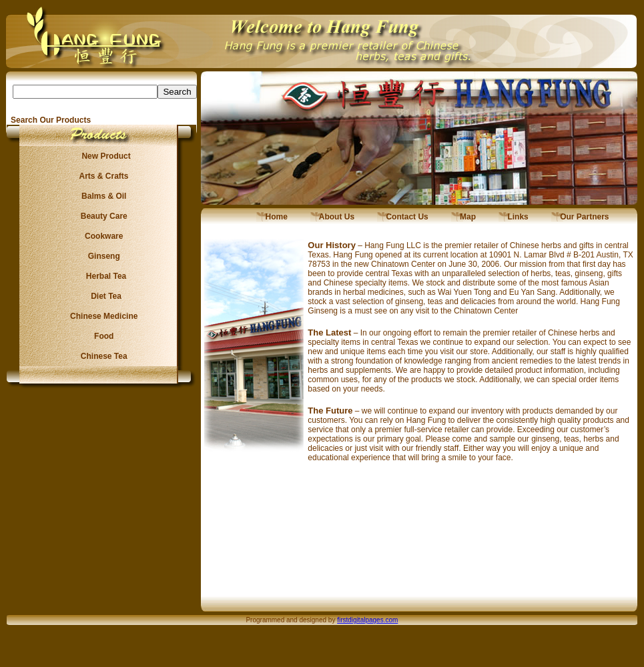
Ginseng (101, 256)
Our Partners (580, 217)
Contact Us (403, 217)
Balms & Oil (102, 196)
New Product (102, 156)
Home (272, 217)
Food (102, 336)
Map (463, 217)
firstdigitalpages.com (367, 620)
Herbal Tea (101, 276)
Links (514, 217)
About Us (332, 217)
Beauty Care (101, 216)
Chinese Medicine (102, 316)
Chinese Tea (102, 356)
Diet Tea (102, 296)
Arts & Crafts (102, 176)
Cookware (102, 236)
